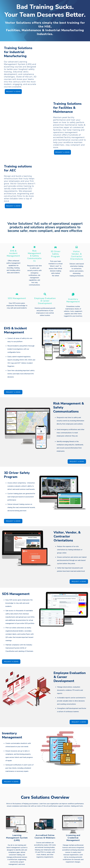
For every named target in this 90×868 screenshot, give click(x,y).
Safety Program (55, 249)
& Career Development (45, 296)
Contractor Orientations (77, 251)
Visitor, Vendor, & (77, 246)
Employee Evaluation (45, 292)
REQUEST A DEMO (13, 91)
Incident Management (13, 248)
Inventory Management (73, 294)
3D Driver (56, 245)
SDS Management (17, 292)
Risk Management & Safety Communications (34, 249)
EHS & (13, 244)
